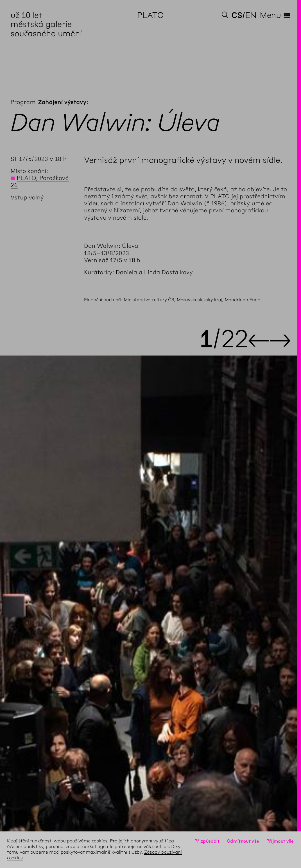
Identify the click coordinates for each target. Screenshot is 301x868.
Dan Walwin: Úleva (111, 246)
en (251, 15)
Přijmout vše (280, 841)
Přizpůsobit (207, 841)
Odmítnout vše (243, 841)
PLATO (150, 15)
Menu (275, 15)
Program (23, 102)
